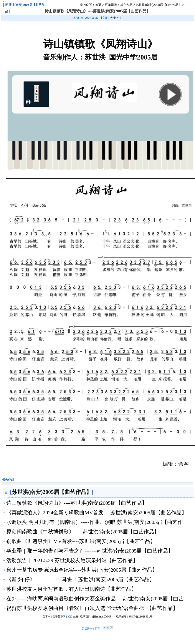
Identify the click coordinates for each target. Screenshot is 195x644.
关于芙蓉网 (59, 617)
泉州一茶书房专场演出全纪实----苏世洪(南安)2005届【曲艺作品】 (82, 570)
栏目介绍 (73, 617)
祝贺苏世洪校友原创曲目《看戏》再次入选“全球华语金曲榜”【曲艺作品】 (92, 608)
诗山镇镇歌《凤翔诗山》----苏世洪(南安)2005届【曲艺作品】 (77, 503)
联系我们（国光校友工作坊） (97, 617)
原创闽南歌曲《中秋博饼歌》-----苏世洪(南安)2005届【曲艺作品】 (83, 532)
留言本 (46, 617)
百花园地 (111, 5)
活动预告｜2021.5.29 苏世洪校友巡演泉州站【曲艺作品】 (72, 560)
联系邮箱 (121, 617)
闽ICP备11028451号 (141, 617)
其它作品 (126, 5)
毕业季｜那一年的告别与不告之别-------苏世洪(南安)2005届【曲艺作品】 (90, 551)
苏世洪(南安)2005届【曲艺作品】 (159, 5)
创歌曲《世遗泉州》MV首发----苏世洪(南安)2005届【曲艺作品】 (81, 541)
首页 (98, 5)
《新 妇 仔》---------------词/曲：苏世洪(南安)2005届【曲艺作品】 (80, 579)
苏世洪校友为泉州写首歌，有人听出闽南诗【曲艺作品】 (71, 589)
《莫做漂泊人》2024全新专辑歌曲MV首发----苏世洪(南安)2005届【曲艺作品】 (97, 513)
